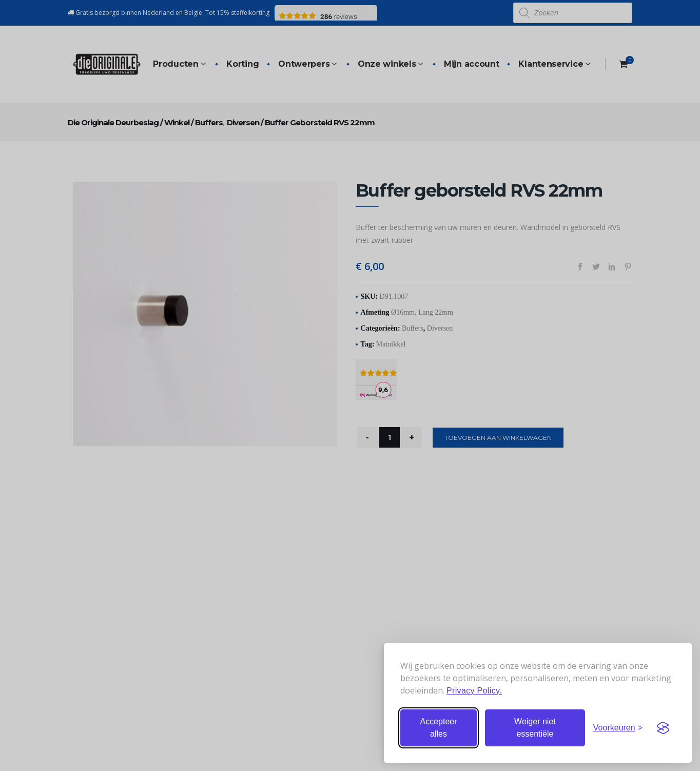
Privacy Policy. (474, 691)
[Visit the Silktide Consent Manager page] (663, 728)
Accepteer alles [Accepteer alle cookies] (438, 728)
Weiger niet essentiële (535, 728)
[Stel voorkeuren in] (618, 728)
